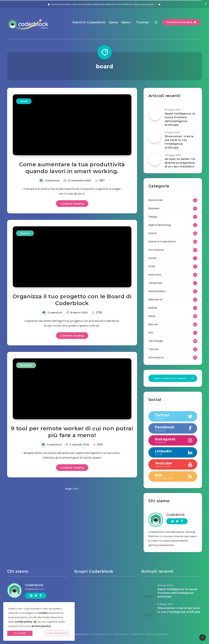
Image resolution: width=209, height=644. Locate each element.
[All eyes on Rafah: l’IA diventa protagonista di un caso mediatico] (155, 159)
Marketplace (157, 291)
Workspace (156, 357)
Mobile (153, 308)
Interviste (155, 275)
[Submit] (193, 379)
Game (113, 22)
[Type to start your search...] (173, 378)
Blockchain (156, 200)
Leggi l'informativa (57, 633)
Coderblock (176, 515)
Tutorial (142, 22)
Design (153, 217)
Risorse (25, 233)
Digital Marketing (160, 225)
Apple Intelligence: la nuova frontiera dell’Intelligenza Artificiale (180, 119)
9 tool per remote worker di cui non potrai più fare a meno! (72, 432)
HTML (152, 266)
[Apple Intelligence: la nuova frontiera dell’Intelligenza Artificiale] (155, 114)
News (126, 22)
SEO (151, 333)
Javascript (155, 283)
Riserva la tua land (144, 4)
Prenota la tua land (181, 22)
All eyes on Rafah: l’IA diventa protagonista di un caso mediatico (180, 163)
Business (26, 365)
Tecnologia (156, 341)
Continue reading (72, 204)
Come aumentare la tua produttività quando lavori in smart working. (72, 168)
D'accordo (20, 633)
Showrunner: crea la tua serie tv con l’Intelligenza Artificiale (179, 142)
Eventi (152, 233)
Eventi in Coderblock (89, 22)
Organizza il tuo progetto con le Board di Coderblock (72, 300)
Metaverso (156, 300)
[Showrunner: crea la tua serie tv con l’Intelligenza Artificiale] (155, 137)
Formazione (156, 250)
